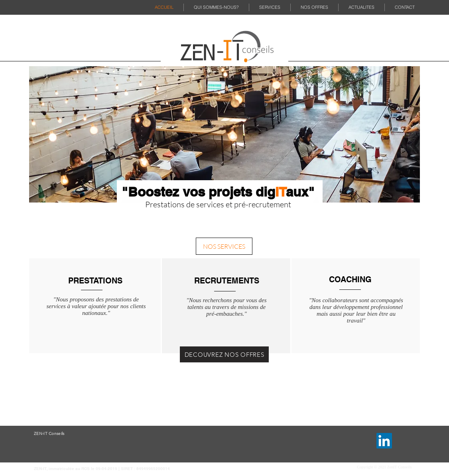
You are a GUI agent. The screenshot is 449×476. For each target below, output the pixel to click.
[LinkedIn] (384, 441)
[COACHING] (350, 279)
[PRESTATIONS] (95, 280)
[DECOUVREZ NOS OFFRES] (224, 354)
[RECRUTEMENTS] (226, 280)
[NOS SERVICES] (224, 246)
